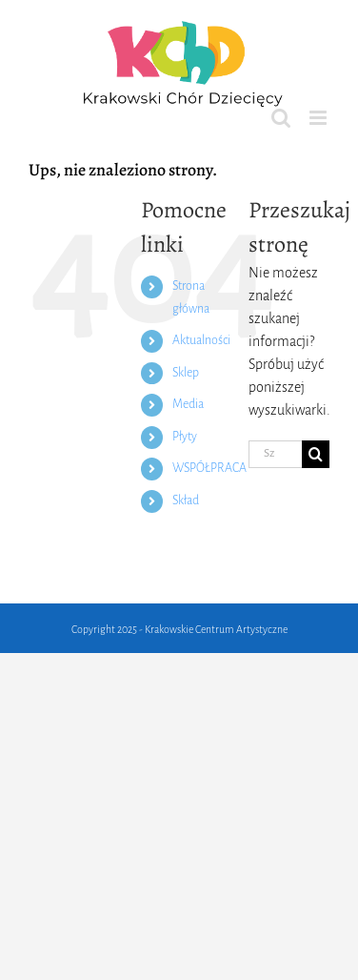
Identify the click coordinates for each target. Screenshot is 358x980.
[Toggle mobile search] (281, 118)
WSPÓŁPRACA (209, 468)
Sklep (186, 373)
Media (188, 404)
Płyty (185, 437)
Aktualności (201, 340)
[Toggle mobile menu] (319, 118)
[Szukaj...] (275, 454)
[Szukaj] (316, 454)
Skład (186, 500)
